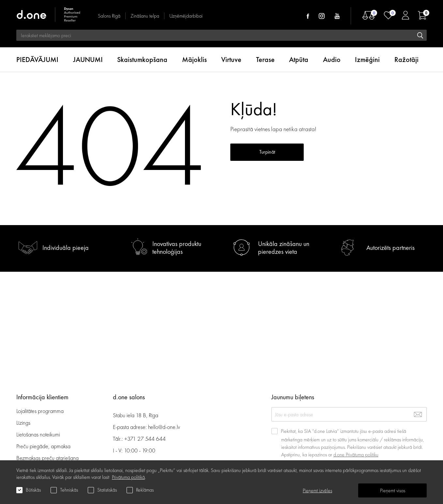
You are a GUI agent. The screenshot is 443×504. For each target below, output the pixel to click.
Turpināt (267, 152)
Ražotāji (406, 60)
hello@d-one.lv (164, 427)
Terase (265, 60)
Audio (332, 60)
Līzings (23, 423)
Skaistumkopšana (142, 60)
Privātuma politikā (128, 477)
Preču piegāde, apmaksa (43, 446)
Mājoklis (194, 60)
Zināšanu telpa (145, 16)
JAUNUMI (88, 60)
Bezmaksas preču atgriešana (47, 458)
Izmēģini (367, 60)
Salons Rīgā (109, 16)
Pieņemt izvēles (317, 490)
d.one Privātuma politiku (356, 455)
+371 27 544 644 (145, 439)
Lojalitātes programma (41, 411)
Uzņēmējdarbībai (186, 16)
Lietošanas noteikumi (38, 434)
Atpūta (299, 60)
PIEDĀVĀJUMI (37, 60)
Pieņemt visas (393, 490)
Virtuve (231, 60)
